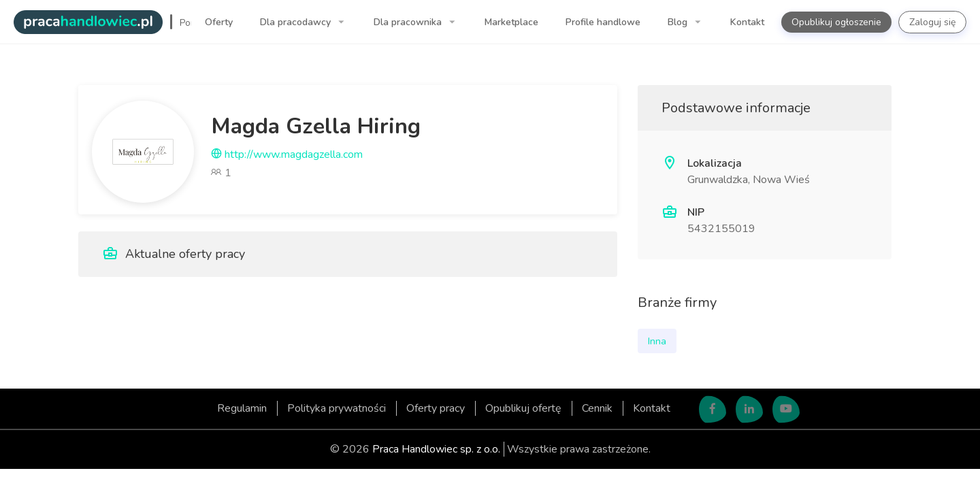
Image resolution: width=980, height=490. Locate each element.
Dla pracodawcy (297, 22)
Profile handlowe (603, 22)
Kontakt (747, 22)
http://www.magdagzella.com (287, 154)
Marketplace (511, 22)
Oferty (219, 22)
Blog (679, 22)
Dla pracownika (409, 22)
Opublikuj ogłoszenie (836, 22)
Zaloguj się (932, 22)
